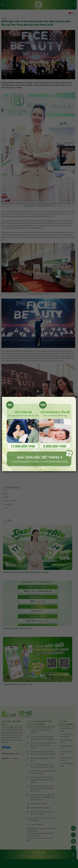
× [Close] (76, 397)
